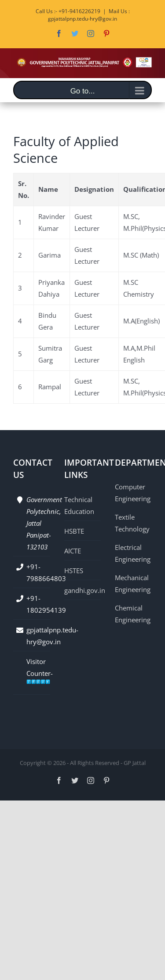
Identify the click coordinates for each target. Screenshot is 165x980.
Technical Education (79, 505)
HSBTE (74, 531)
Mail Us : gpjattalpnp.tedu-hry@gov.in (89, 15)
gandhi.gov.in (83, 590)
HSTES (74, 571)
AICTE (73, 551)
